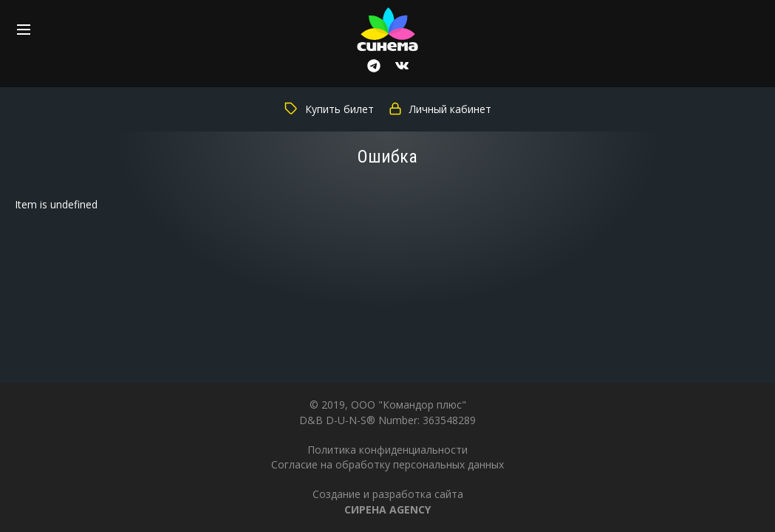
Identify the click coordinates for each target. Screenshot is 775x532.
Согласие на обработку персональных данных (387, 464)
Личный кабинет (440, 109)
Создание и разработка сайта (388, 501)
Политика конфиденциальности (387, 450)
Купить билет (329, 109)
